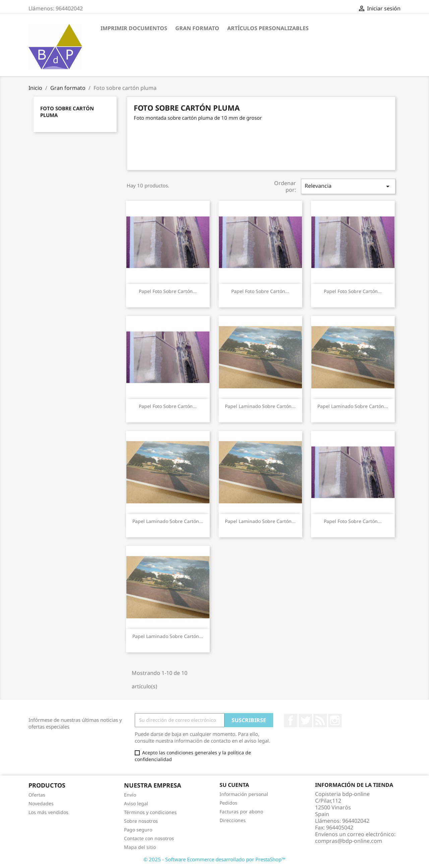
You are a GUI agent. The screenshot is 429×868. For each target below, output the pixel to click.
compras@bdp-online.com (349, 841)
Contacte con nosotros (149, 838)
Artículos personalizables (268, 28)
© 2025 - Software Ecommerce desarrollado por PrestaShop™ (214, 859)
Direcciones (233, 820)
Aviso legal (136, 803)
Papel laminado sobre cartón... (260, 406)
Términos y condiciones (150, 812)
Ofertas (37, 795)
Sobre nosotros (141, 821)
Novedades (41, 803)
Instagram (335, 720)
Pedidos (228, 803)
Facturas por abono (241, 812)
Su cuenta (234, 785)
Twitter (305, 720)
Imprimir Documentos (134, 28)
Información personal (244, 794)
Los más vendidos (48, 812)
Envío (130, 795)
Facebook (291, 720)
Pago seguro (138, 830)
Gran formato (197, 28)
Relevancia (348, 186)
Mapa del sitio (140, 847)
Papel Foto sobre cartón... (168, 291)
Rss (320, 720)
